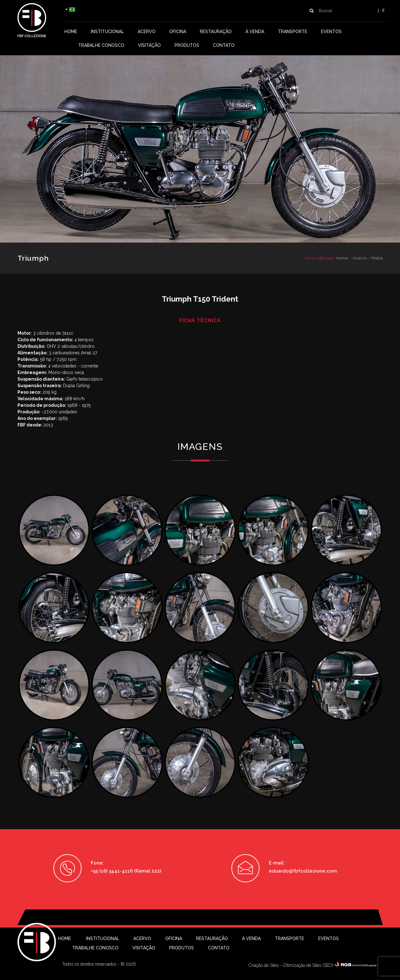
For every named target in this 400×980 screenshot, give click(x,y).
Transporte (293, 32)
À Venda (255, 32)
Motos (377, 258)
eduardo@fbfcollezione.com (303, 871)
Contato (224, 45)
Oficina (178, 32)
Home (71, 32)
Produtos (187, 45)
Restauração (216, 32)
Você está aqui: (320, 258)
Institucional (107, 32)
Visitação (149, 45)
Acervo (147, 32)
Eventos (331, 32)
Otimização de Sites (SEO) (308, 965)
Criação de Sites (264, 965)
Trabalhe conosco (101, 45)
